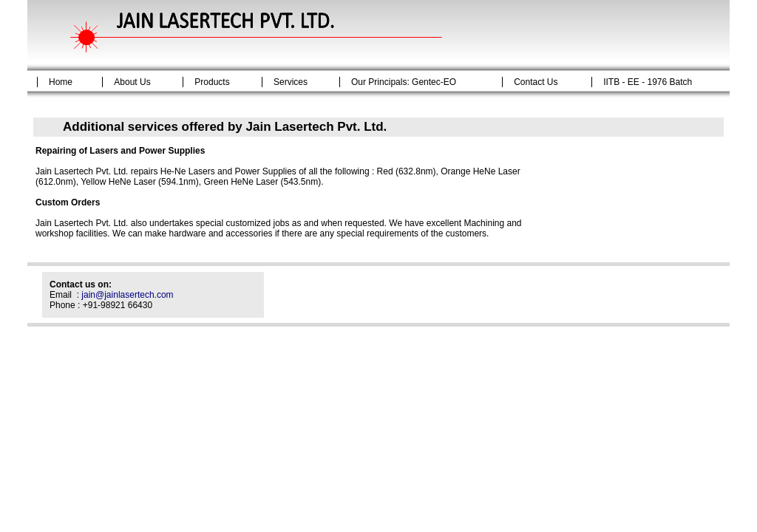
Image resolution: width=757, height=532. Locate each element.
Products (212, 82)
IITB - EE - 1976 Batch (648, 82)
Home (61, 82)
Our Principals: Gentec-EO (404, 82)
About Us (132, 82)
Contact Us (536, 82)
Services (291, 82)
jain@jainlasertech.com (127, 295)
